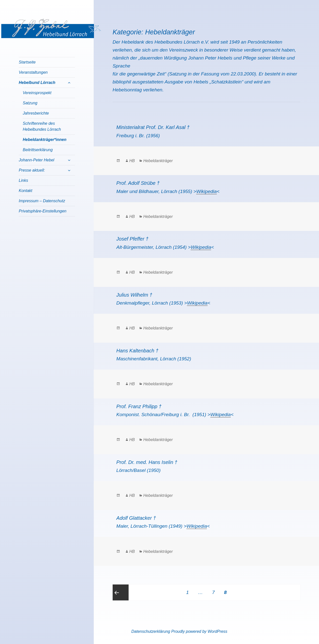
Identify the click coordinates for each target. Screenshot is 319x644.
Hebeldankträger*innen (44, 140)
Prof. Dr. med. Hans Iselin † (147, 462)
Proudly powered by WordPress (199, 631)
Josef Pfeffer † (132, 239)
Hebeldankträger (158, 161)
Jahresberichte (36, 113)
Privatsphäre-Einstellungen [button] (42, 211)
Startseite (27, 62)
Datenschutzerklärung (151, 631)
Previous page (121, 592)
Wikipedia (206, 191)
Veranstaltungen (33, 72)
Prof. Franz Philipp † (139, 406)
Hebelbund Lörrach (37, 83)
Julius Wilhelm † (134, 295)
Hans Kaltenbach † (137, 351)
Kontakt (25, 191)
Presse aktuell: (32, 170)
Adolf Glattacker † (136, 518)
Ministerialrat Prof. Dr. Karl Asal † (153, 127)
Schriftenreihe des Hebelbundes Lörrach (42, 126)
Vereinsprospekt (37, 93)
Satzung (30, 103)
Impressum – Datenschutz (42, 201)
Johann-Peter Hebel (36, 160)
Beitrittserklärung (38, 150)
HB (132, 161)
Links (23, 180)
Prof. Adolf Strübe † (138, 183)
